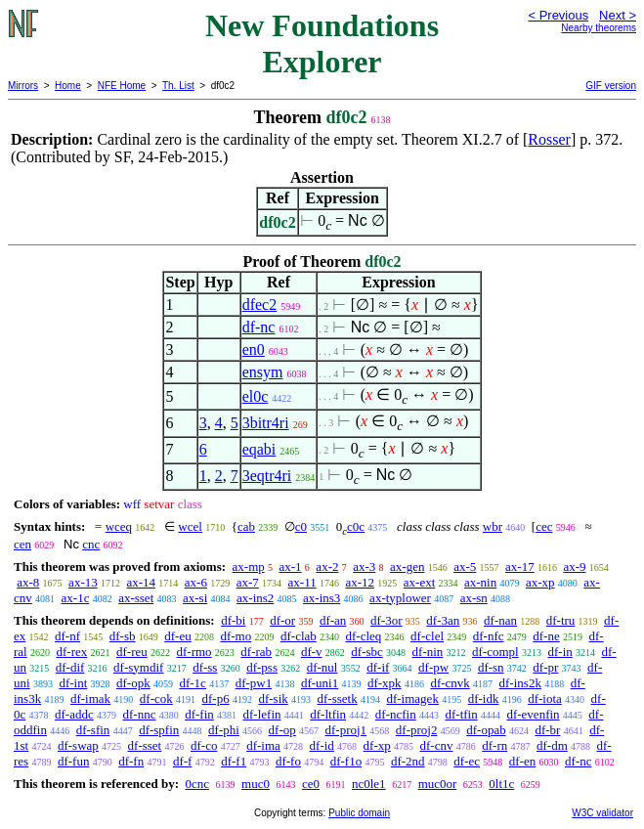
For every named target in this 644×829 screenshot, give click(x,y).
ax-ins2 (255, 598)
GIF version (611, 86)
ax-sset (136, 598)
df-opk (133, 683)
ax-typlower (400, 598)
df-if (378, 667)
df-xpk (385, 683)
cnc (91, 544)
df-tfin (461, 714)
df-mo (236, 636)
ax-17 (520, 567)
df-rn (494, 745)
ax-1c (76, 598)
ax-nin (480, 582)
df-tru (561, 620)
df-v (312, 652)
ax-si (195, 598)
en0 (254, 349)
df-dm (552, 745)
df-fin (199, 714)
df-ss (205, 667)
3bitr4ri (266, 423)
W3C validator (602, 813)
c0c (356, 526)
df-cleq (364, 636)
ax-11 (302, 582)
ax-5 (465, 567)
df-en (522, 761)
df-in (559, 652)
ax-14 (141, 582)
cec (544, 526)
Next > (618, 15)
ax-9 (574, 567)
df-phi (224, 730)
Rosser (549, 139)
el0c (256, 396)
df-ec (467, 761)
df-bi (233, 620)
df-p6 (216, 698)
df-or (282, 620)
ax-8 (28, 582)
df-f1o (346, 761)
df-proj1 (346, 730)
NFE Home (122, 86)
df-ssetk (338, 698)
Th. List (178, 86)
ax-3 (364, 567)
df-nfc (489, 636)
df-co (204, 745)
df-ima (263, 745)
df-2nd (408, 761)
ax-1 (291, 567)
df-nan (500, 620)
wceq (119, 526)
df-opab (486, 730)
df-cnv (437, 745)
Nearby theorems (599, 28)
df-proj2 (417, 730)
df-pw (433, 667)
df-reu (132, 652)
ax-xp (540, 582)
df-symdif (138, 667)
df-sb (123, 636)
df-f (183, 761)
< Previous (558, 15)
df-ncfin (396, 714)
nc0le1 (369, 784)
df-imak (90, 698)
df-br (547, 730)
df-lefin (262, 714)
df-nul (322, 667)
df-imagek (412, 698)
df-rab (256, 652)
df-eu (177, 636)
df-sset (145, 745)
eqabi (259, 449)
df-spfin (159, 730)
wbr (493, 526)
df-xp (377, 745)
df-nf (67, 636)
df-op (282, 730)
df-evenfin (533, 714)
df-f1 (234, 761)
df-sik (273, 698)
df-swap (78, 745)
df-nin (428, 652)
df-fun (74, 761)
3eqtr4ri (267, 476)
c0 (301, 526)
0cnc (197, 784)
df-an (333, 620)
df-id (322, 745)
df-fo (288, 761)
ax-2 (327, 567)
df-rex (71, 652)
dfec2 (260, 305)
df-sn (491, 667)
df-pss (262, 667)
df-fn (131, 761)
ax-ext (419, 582)
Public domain (359, 813)
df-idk (484, 698)
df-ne (546, 636)
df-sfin (93, 730)
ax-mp (249, 567)
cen (22, 544)
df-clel (427, 636)
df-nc (259, 327)
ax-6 (196, 582)
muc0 (256, 784)
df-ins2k (520, 683)
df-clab (299, 636)
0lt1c (501, 784)
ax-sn (474, 598)
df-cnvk (450, 683)
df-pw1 (254, 683)
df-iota (545, 698)
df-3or (386, 620)
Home (68, 86)
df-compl (495, 652)
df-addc (74, 714)
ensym (263, 372)
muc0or (438, 784)
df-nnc (139, 714)
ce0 (311, 784)
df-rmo (194, 652)
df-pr (545, 667)
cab (246, 526)
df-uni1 (320, 683)
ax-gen (407, 567)
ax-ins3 (322, 598)
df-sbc (367, 652)
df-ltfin (328, 714)
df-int (73, 683)
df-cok (156, 698)
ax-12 (360, 582)
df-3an (443, 620)
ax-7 (248, 582)
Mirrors (23, 86)
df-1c (192, 683)
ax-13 (83, 582)
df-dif (70, 667)
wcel (190, 526)
